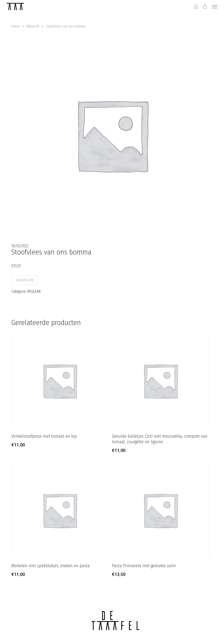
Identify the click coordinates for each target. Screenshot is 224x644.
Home (16, 26)
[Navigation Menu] (215, 7)
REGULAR (33, 26)
